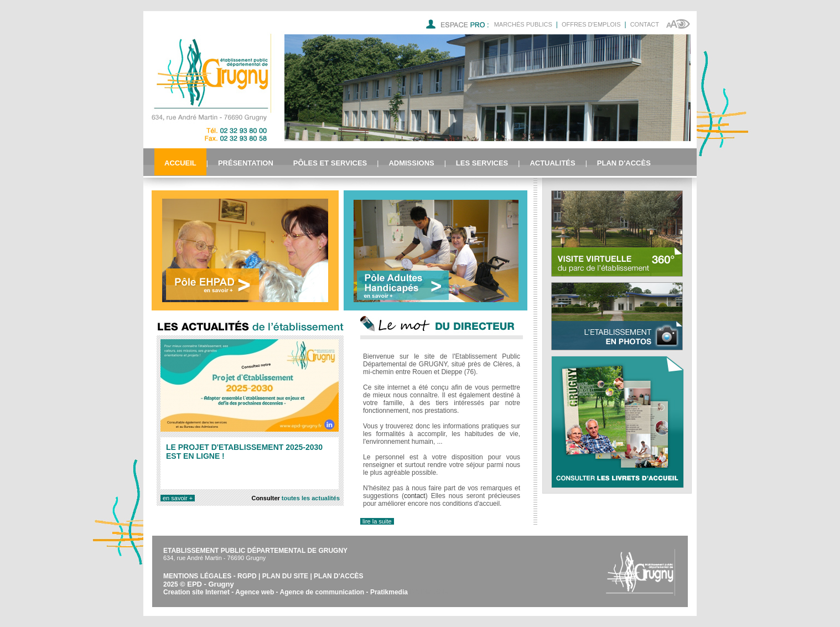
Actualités (552, 163)
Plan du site (285, 576)
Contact (645, 24)
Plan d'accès (624, 163)
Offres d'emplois (591, 24)
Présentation (246, 163)
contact (415, 496)
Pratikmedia (389, 592)
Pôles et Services (330, 163)
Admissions (411, 163)
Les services (482, 163)
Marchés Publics (523, 24)
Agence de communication (322, 592)
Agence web (255, 592)
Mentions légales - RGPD (210, 576)
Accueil (180, 163)
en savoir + (178, 498)
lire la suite (377, 521)
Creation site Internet (196, 592)
